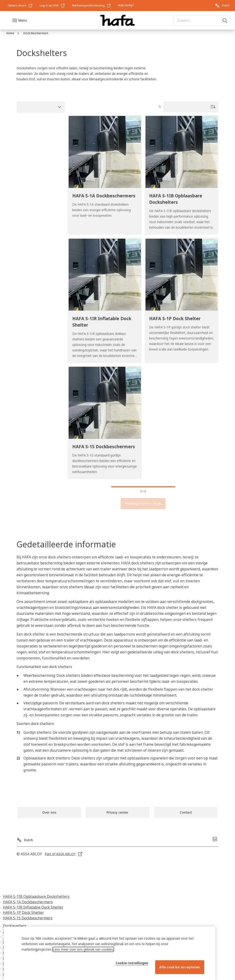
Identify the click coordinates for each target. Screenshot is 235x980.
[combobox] (202, 20)
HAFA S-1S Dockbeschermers (28, 918)
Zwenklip (11, 931)
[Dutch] (222, 6)
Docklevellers (15, 926)
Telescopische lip (18, 937)
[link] (20, 6)
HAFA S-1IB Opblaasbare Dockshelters (36, 896)
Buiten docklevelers (20, 942)
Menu (23, 20)
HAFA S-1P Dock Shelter (23, 913)
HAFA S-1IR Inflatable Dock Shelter (33, 907)
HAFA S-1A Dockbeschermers (28, 902)
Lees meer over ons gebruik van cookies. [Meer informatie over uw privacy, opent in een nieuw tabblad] (83, 968)
